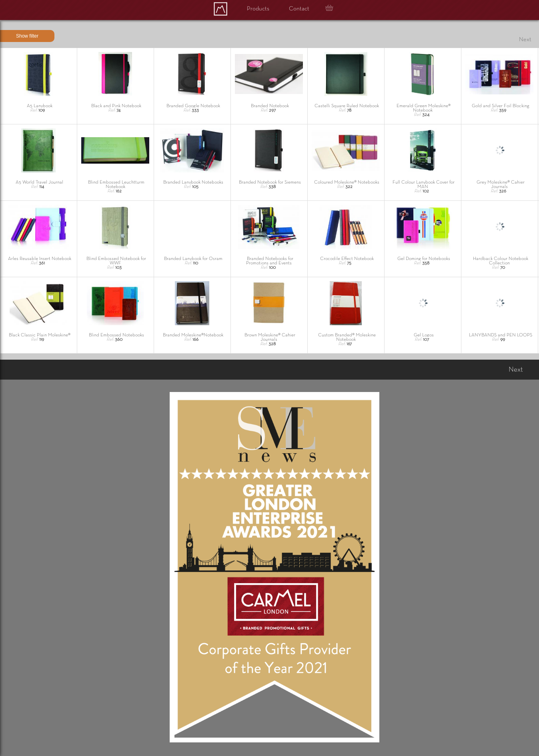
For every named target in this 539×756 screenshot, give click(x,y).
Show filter (27, 36)
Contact (299, 9)
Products (258, 9)
